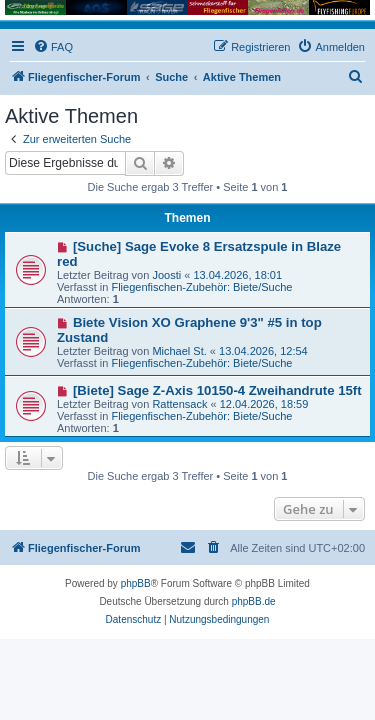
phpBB (136, 583)
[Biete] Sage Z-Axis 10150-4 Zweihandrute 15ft (217, 390)
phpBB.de (254, 601)
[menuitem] (53, 47)
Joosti (166, 275)
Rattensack (179, 404)
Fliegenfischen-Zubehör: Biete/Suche (201, 287)
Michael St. (179, 351)
